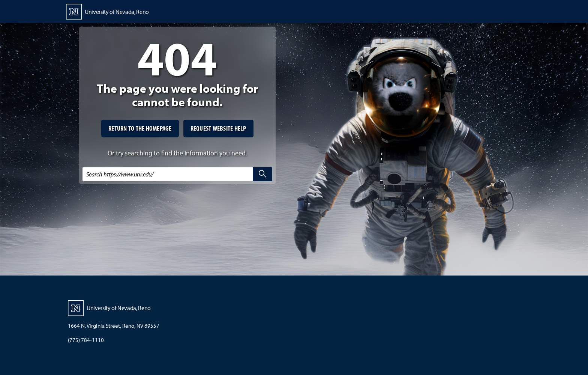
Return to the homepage (140, 128)
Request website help (218, 128)
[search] (262, 174)
